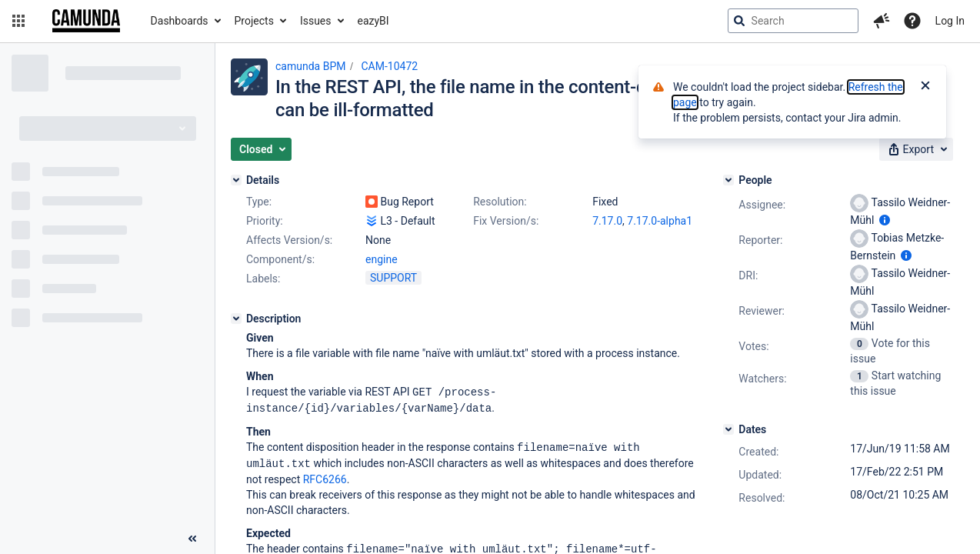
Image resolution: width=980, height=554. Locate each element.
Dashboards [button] (180, 21)
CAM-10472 (389, 66)
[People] (728, 180)
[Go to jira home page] (86, 21)
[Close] (925, 87)
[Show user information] (885, 220)
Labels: (263, 279)
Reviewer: (762, 311)
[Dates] (728, 429)
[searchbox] (793, 21)
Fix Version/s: (506, 221)
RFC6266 (325, 476)
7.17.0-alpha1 (660, 221)
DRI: (748, 275)
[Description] (236, 319)
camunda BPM (310, 66)
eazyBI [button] (373, 21)
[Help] (912, 21)
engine (382, 259)
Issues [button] (316, 21)
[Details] (236, 180)
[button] (18, 21)
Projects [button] (254, 21)
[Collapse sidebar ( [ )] (192, 539)
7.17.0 (607, 221)
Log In (950, 21)
